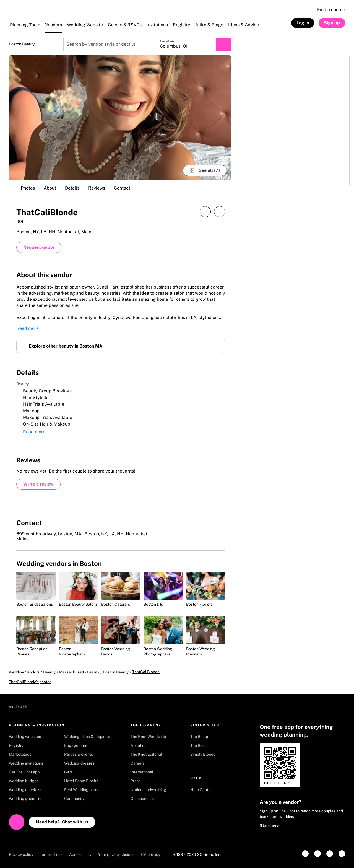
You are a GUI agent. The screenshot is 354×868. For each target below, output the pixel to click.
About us (138, 745)
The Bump (199, 737)
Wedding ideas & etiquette (87, 737)
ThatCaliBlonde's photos (30, 682)
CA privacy (151, 854)
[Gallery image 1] (120, 118)
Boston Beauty (22, 44)
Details (72, 188)
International (142, 772)
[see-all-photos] (205, 170)
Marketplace (20, 754)
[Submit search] (223, 44)
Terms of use (51, 854)
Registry (16, 745)
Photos (28, 188)
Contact (122, 188)
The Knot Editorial (146, 754)
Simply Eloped (203, 754)
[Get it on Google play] (323, 764)
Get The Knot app (24, 772)
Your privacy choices (116, 854)
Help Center (201, 790)
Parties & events (79, 754)
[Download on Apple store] (323, 748)
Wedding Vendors (24, 672)
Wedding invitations (26, 763)
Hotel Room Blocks (81, 781)
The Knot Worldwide (148, 737)
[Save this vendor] (220, 212)
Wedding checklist (25, 790)
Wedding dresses (79, 763)
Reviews (97, 188)
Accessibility (80, 854)
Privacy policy (21, 854)
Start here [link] (269, 825)
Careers (138, 763)
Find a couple (331, 10)
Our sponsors (142, 799)
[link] (305, 854)
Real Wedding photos (83, 790)
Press (136, 781)
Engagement (76, 745)
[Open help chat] (17, 822)
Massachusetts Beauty (79, 672)
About (50, 188)
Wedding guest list (25, 799)
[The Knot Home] (24, 12)
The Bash (198, 745)
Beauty (49, 672)
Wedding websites (25, 737)
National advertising (148, 790)
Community (74, 799)
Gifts (68, 772)
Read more (28, 328)
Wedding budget (23, 781)
